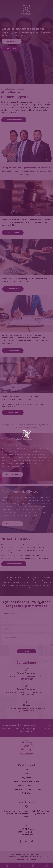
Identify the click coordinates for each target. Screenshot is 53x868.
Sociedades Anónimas (26, 785)
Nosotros (26, 770)
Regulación (26, 778)
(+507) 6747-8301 (26, 679)
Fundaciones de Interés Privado (26, 781)
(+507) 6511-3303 (26, 711)
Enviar (26, 651)
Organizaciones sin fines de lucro (26, 789)
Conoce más (11, 49)
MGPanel (20, 859)
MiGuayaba (31, 859)
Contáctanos (12, 41)
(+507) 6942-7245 (27, 695)
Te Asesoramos (13, 233)
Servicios (26, 774)
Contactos (26, 793)
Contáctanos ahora (14, 120)
